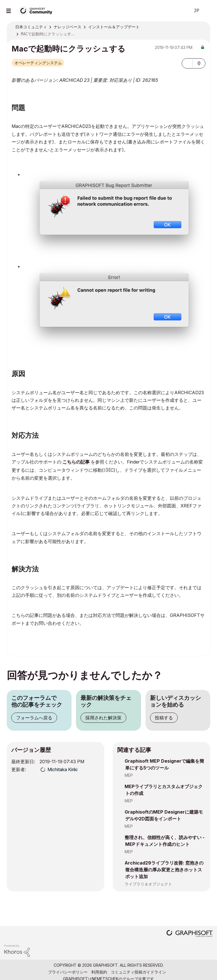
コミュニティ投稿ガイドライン (138, 972)
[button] (187, 63)
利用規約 (99, 972)
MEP (129, 775)
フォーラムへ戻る (34, 718)
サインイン (208, 11)
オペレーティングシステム (38, 63)
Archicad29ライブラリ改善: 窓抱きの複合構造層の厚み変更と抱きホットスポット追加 (164, 870)
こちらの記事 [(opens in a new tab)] (76, 462)
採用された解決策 (103, 718)
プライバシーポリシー (68, 972)
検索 (179, 11)
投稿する (164, 718)
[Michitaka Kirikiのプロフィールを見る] (62, 769)
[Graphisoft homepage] (190, 934)
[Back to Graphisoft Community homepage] (37, 10)
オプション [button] (202, 27)
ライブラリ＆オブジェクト (148, 884)
